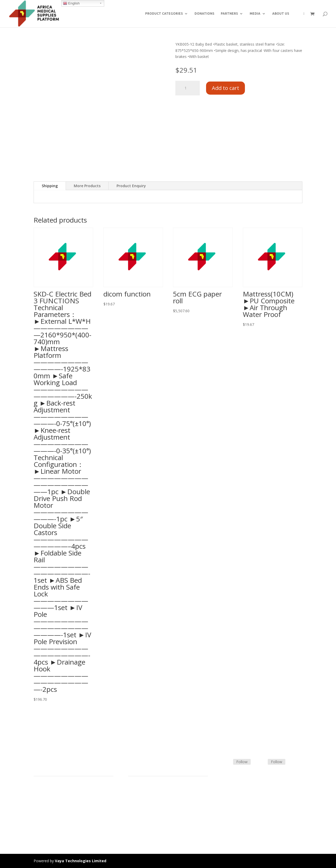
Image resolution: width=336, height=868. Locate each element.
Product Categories (50, 796)
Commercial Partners (52, 808)
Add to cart (225, 88)
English (71, 3)
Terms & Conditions (145, 796)
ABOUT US (281, 14)
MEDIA (255, 14)
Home (39, 789)
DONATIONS (204, 14)
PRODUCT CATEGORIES (164, 14)
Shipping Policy (141, 802)
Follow (242, 762)
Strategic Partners (49, 802)
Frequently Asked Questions (152, 814)
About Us (41, 814)
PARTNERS (229, 14)
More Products (87, 186)
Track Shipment (141, 820)
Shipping (50, 186)
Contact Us (138, 808)
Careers (40, 820)
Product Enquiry (131, 186)
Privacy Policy (45, 827)
